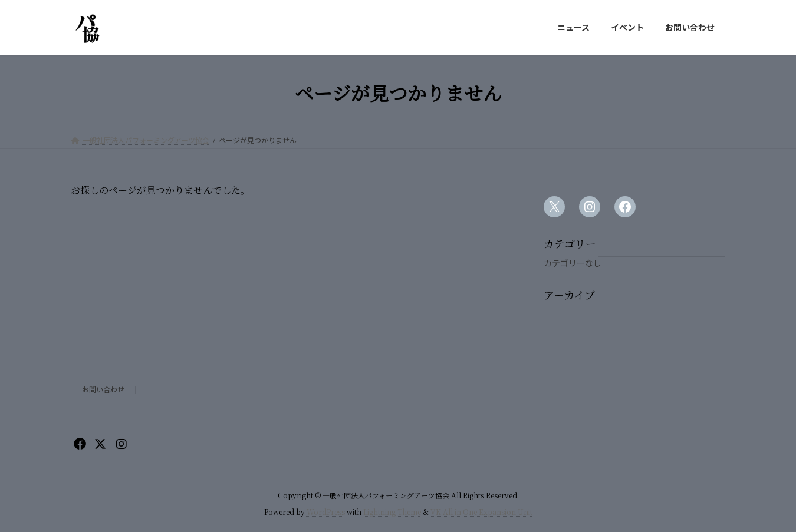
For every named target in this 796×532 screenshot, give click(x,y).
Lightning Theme (392, 512)
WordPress (326, 512)
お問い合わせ (103, 390)
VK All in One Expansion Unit (481, 512)
